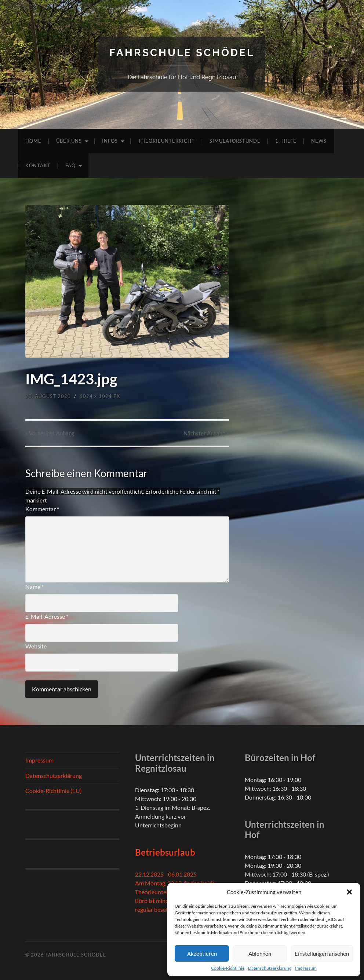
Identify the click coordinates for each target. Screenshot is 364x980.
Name (34, 587)
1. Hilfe (286, 141)
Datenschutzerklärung (270, 968)
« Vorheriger (50, 433)
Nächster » (206, 433)
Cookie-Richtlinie (228, 968)
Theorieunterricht (166, 141)
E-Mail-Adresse (47, 616)
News (319, 141)
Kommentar (42, 509)
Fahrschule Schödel (182, 53)
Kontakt (38, 165)
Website (36, 646)
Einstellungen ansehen (322, 954)
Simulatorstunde (235, 141)
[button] (349, 892)
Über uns (69, 141)
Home (33, 141)
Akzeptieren (202, 954)
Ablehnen (260, 954)
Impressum (306, 968)
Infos (110, 141)
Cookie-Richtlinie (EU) (54, 791)
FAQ (70, 165)
